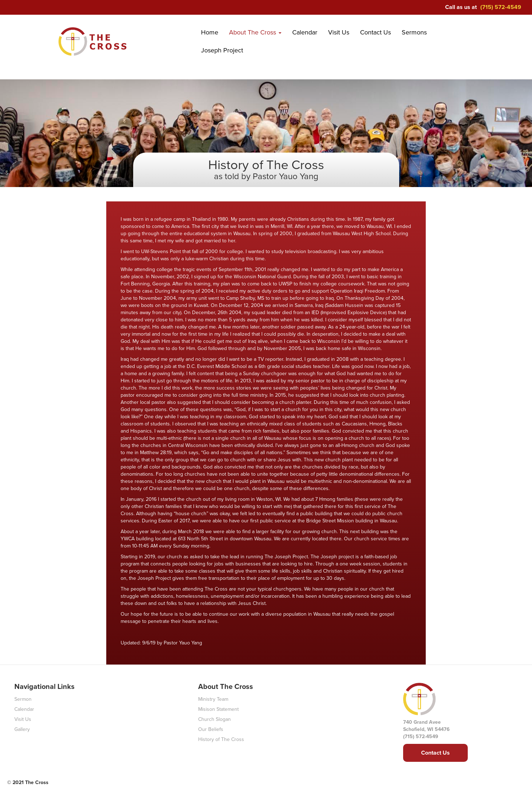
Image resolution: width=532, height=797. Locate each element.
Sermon (23, 699)
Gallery (22, 729)
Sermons (414, 32)
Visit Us (339, 32)
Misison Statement (218, 709)
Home (210, 32)
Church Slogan (214, 719)
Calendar (305, 32)
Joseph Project (222, 50)
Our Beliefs (211, 729)
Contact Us (375, 32)
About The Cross (255, 32)
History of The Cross (221, 739)
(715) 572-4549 (501, 7)
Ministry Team (213, 699)
